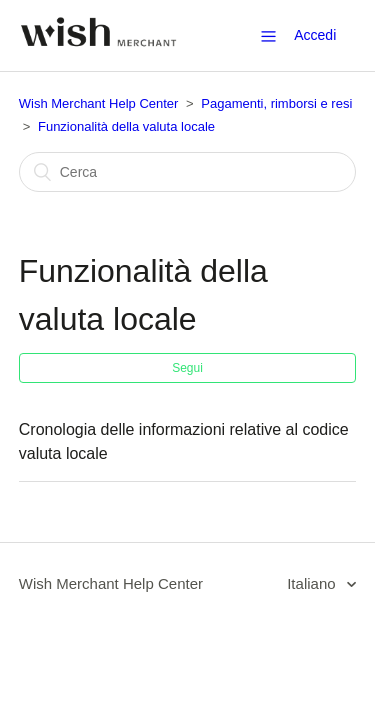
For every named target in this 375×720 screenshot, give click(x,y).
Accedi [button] (315, 35)
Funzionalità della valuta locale (126, 126)
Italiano (313, 583)
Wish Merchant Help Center (99, 103)
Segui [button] (187, 368)
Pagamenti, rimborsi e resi (276, 103)
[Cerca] (188, 172)
